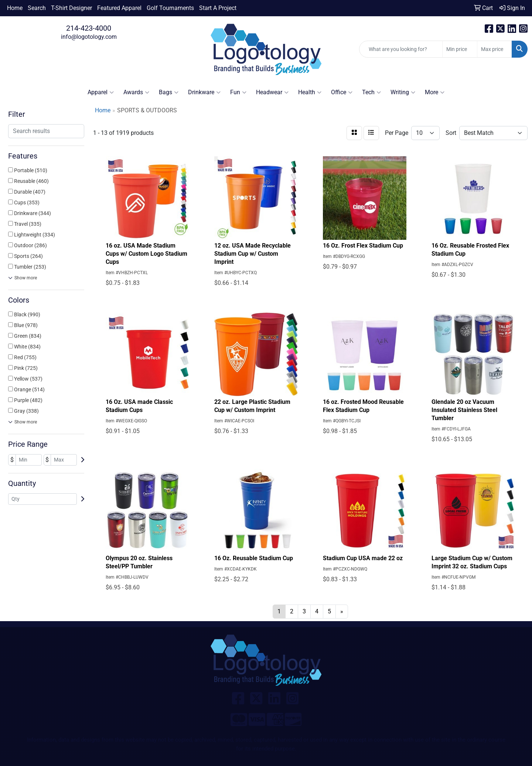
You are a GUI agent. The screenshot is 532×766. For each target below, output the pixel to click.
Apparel (101, 92)
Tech (371, 92)
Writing (403, 92)
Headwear (272, 92)
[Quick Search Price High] (495, 49)
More (435, 92)
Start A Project (218, 8)
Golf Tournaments (170, 8)
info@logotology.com (89, 37)
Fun (238, 92)
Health (310, 92)
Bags (169, 92)
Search (37, 8)
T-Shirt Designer (71, 8)
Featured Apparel (119, 8)
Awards (136, 92)
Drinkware (204, 92)
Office (342, 92)
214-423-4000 (89, 28)
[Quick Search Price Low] (460, 49)
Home (15, 8)
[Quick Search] (401, 49)
